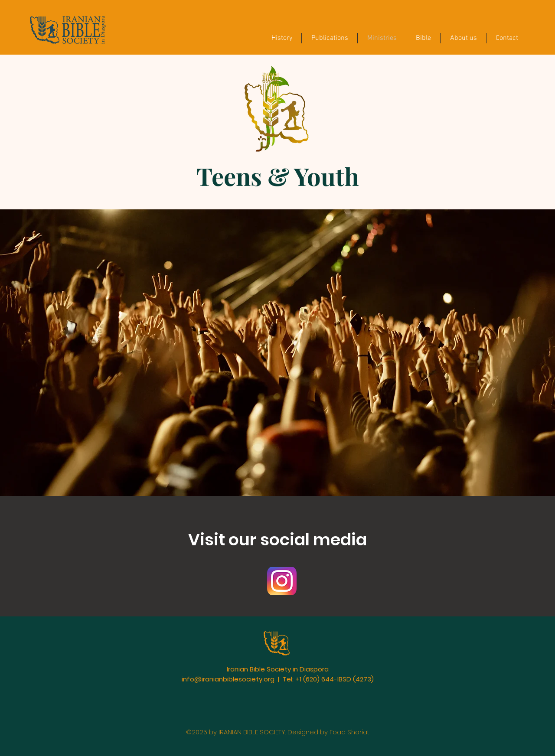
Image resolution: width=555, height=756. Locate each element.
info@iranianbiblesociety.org (228, 679)
